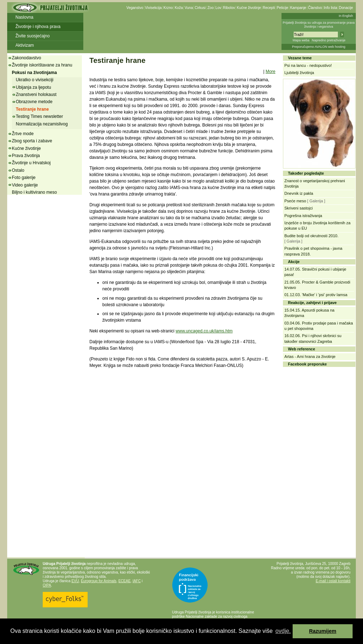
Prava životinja (26, 156)
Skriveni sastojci (299, 208)
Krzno (168, 8)
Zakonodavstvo (26, 58)
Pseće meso (295, 201)
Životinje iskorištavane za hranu (42, 65)
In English (346, 16)
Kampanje (298, 8)
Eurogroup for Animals (99, 581)
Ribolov (229, 8)
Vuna (189, 8)
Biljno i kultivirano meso (34, 192)
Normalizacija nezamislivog (42, 124)
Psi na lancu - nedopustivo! (308, 65)
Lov (218, 8)
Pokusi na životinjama (34, 73)
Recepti (269, 8)
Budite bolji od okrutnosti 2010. (311, 236)
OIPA (47, 585)
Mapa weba (301, 40)
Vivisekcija (153, 8)
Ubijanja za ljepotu (33, 87)
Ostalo (18, 170)
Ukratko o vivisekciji (35, 80)
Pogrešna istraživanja (303, 216)
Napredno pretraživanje (329, 40)
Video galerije (25, 185)
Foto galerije (24, 178)
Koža (179, 8)
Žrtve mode (23, 134)
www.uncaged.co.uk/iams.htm (204, 331)
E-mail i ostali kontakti (333, 581)
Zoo (211, 8)
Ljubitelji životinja (299, 73)
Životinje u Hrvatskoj (31, 163)
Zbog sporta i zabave (32, 141)
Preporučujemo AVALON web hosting (319, 47)
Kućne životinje (249, 8)
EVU (75, 581)
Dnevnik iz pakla (299, 193)
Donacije (346, 8)
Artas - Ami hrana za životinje (310, 356)
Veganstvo (135, 8)
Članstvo (315, 8)
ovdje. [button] (283, 631)
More (271, 72)
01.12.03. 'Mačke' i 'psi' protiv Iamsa (316, 295)
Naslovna (24, 17)
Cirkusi (200, 8)
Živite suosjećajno (32, 36)
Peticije (283, 8)
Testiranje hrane (32, 109)
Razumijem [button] (323, 631)
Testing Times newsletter (39, 116)
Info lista (331, 8)
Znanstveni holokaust (36, 95)
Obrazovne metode (34, 102)
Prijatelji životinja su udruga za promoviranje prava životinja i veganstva (319, 25)
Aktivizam (25, 45)
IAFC (137, 581)
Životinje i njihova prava (38, 27)
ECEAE (125, 581)
